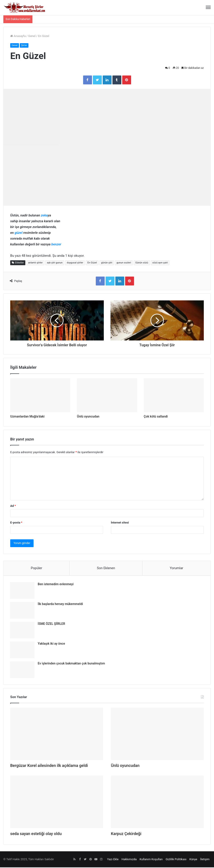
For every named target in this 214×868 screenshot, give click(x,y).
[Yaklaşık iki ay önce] (22, 650)
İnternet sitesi (120, 523)
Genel (32, 36)
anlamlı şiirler (35, 263)
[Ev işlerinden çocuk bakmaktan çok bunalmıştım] (22, 670)
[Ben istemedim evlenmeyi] (22, 591)
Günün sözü (142, 263)
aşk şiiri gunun (55, 263)
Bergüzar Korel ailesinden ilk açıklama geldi (54, 766)
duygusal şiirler (75, 263)
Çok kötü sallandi (156, 416)
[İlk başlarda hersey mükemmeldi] (22, 611)
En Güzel (92, 263)
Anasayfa (18, 36)
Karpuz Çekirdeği (128, 834)
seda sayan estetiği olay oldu (39, 834)
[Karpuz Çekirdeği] (157, 803)
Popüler (37, 568)
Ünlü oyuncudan (88, 416)
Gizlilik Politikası (176, 860)
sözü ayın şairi (160, 263)
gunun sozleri (124, 263)
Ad (13, 506)
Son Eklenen (106, 568)
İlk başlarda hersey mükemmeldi (61, 604)
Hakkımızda (129, 860)
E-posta (16, 523)
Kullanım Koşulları (151, 860)
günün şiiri (107, 263)
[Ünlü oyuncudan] (107, 395)
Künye (193, 860)
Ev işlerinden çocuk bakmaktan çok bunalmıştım (72, 664)
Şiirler (24, 45)
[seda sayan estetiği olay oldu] (57, 803)
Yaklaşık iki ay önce (52, 644)
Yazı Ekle (113, 860)
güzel (19, 233)
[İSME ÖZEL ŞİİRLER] (22, 631)
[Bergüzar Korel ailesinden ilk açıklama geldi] (57, 734)
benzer (56, 245)
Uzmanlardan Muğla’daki (27, 416)
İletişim (205, 860)
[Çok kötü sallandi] (174, 395)
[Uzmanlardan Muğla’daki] (40, 395)
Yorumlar (176, 568)
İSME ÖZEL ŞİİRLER (52, 624)
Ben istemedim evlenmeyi (56, 585)
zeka (44, 216)
